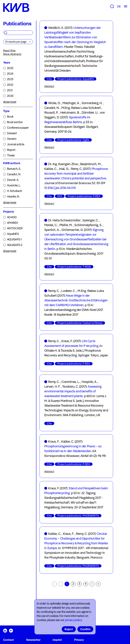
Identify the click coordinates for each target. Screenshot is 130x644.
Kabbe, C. (51, 169)
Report (11, 150)
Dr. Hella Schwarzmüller (64, 220)
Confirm (85, 629)
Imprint (57, 640)
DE (119, 6)
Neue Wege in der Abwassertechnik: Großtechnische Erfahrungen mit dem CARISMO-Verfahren (76, 300)
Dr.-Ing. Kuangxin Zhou (63, 164)
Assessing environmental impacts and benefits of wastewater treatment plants (73, 391)
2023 (10, 79)
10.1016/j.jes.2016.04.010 (60, 188)
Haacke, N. (13, 196)
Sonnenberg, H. (92, 103)
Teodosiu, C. (70, 386)
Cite (49, 79)
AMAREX (12, 223)
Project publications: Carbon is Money (80, 323)
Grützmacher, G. (72, 230)
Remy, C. (77, 169)
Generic (12, 139)
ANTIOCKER (15, 228)
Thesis (11, 155)
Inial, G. (64, 169)
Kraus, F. (67, 341)
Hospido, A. (89, 382)
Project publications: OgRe (73, 140)
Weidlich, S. (56, 28)
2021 (10, 90)
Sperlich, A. (52, 230)
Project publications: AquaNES (76, 79)
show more (10, 102)
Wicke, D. (54, 103)
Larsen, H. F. (52, 386)
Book (10, 117)
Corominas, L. (70, 382)
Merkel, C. (51, 225)
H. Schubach (14, 191)
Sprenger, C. (90, 220)
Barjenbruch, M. (91, 164)
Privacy (79, 640)
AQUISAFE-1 (14, 239)
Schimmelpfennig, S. (88, 225)
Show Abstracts (12, 54)
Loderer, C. (68, 291)
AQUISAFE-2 (15, 245)
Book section (15, 122)
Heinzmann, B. (70, 112)
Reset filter (9, 51)
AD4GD (12, 217)
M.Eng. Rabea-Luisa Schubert (81, 108)
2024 (10, 74)
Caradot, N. (14, 174)
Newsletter (33, 640)
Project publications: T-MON (74, 267)
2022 (10, 85)
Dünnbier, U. (90, 112)
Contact (9, 640)
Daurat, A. (13, 180)
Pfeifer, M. (66, 225)
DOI (60, 196)
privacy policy (73, 620)
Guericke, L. (14, 185)
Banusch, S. (14, 169)
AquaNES (13, 234)
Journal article (16, 144)
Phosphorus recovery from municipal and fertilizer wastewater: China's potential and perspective (76, 173)
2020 (10, 96)
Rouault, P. (51, 112)
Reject (69, 629)
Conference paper (18, 128)
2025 (10, 68)
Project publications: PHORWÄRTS (78, 516)
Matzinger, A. (71, 103)
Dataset (12, 133)
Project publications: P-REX (84, 196)
